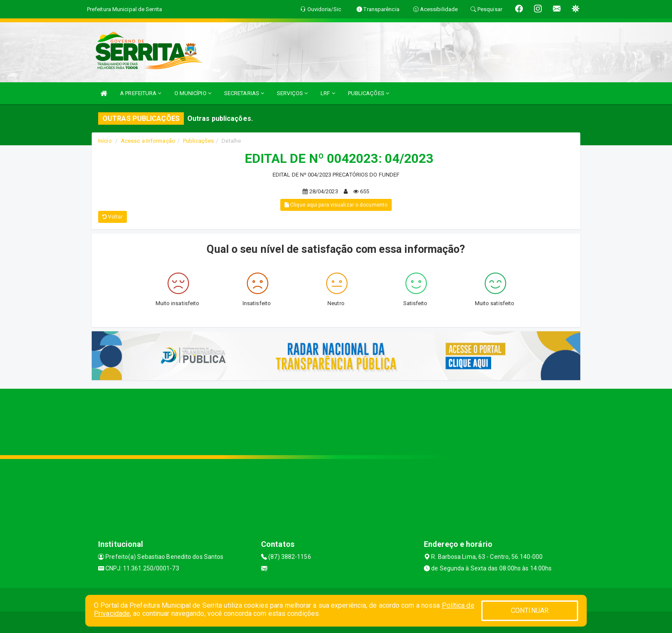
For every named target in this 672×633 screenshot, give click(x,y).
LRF (328, 93)
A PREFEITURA (141, 93)
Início (105, 141)
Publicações (198, 141)
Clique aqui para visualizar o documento (336, 205)
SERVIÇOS (292, 93)
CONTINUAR (530, 610)
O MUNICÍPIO (193, 93)
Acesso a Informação (148, 141)
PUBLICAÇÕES (369, 93)
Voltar (112, 217)
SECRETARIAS (244, 93)
